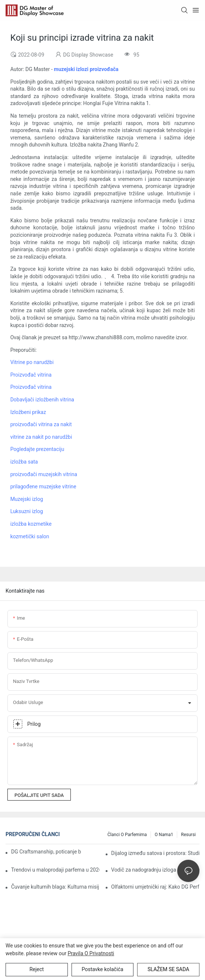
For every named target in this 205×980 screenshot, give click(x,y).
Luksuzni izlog (27, 511)
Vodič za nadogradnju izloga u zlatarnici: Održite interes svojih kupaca (155, 870)
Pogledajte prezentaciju (37, 449)
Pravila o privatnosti (91, 953)
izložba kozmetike (31, 524)
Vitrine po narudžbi (32, 362)
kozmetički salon (30, 536)
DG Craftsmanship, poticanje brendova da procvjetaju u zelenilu (46, 852)
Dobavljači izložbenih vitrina (42, 400)
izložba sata (24, 462)
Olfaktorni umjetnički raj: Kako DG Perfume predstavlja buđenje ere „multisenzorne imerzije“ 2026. (155, 887)
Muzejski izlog (27, 499)
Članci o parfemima (127, 835)
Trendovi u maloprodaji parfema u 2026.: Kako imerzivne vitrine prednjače (55, 870)
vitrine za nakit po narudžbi (41, 437)
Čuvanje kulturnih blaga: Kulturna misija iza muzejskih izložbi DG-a (55, 887)
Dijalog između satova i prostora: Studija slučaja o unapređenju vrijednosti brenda (155, 853)
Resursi (188, 835)
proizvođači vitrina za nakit (41, 424)
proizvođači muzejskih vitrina (44, 474)
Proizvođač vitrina (31, 375)
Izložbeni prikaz (28, 412)
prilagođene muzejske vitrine (43, 486)
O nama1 (164, 835)
